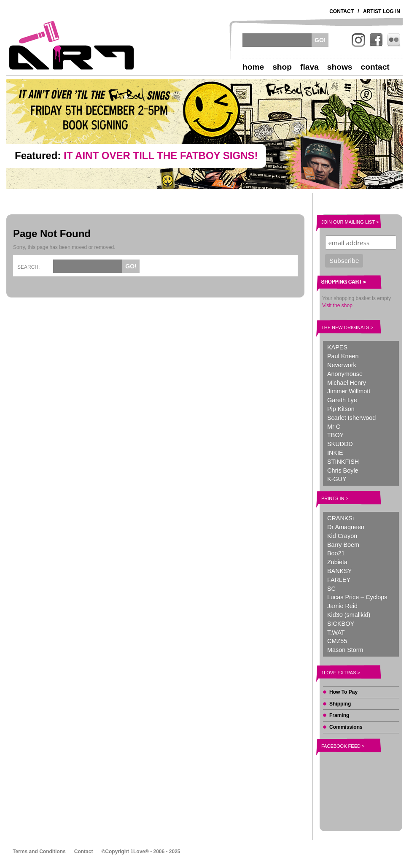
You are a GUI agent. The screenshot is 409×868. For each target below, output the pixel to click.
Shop (282, 67)
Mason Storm (345, 650)
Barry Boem (343, 545)
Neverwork (342, 365)
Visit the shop (337, 306)
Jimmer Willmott (349, 391)
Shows (340, 67)
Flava (309, 67)
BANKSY (339, 571)
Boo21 (336, 553)
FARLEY (339, 580)
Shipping (340, 704)
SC (331, 589)
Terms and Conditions (39, 852)
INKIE (335, 453)
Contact (342, 11)
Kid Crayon (342, 536)
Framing (339, 715)
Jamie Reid (342, 606)
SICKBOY (341, 624)
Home (253, 67)
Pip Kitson (341, 409)
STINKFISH (343, 462)
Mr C (334, 427)
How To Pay (343, 692)
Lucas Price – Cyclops (357, 597)
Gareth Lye (342, 400)
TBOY (335, 435)
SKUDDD (340, 444)
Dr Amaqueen (346, 527)
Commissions (346, 727)
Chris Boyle (343, 471)
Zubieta (337, 562)
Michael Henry (347, 383)
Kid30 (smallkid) (349, 615)
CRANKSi (340, 518)
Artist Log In (382, 11)
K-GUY (337, 479)
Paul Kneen (343, 356)
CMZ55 (337, 641)
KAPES (337, 347)
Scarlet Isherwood (351, 418)
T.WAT (336, 633)
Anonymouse (345, 374)
